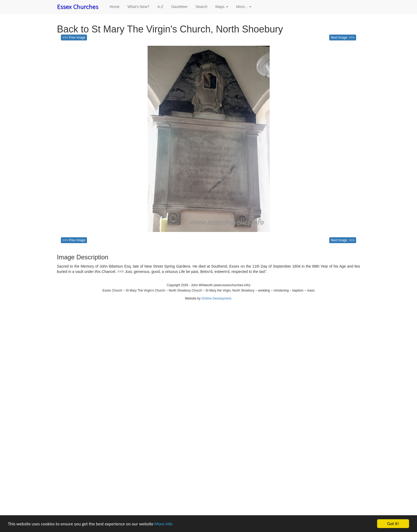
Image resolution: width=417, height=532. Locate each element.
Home (114, 7)
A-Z (160, 7)
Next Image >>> (343, 38)
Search (201, 7)
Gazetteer (179, 7)
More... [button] (244, 7)
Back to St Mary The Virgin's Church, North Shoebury (170, 29)
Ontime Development (216, 298)
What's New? (138, 7)
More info (164, 524)
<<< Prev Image (74, 38)
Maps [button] (222, 7)
